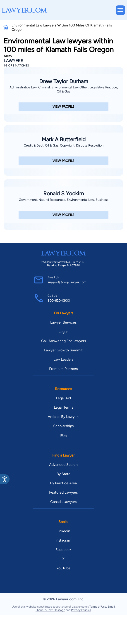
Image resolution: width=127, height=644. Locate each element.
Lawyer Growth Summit (63, 350)
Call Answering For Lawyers (63, 341)
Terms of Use (98, 607)
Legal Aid (63, 398)
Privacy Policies (81, 610)
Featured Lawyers (63, 492)
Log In (63, 332)
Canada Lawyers (63, 502)
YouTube (63, 568)
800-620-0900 (59, 301)
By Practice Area (63, 483)
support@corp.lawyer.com (67, 282)
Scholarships (63, 426)
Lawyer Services (63, 322)
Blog (63, 435)
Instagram (63, 540)
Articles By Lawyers (63, 417)
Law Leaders (63, 359)
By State (63, 474)
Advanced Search (63, 465)
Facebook (63, 550)
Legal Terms (63, 407)
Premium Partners (63, 369)
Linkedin (63, 531)
